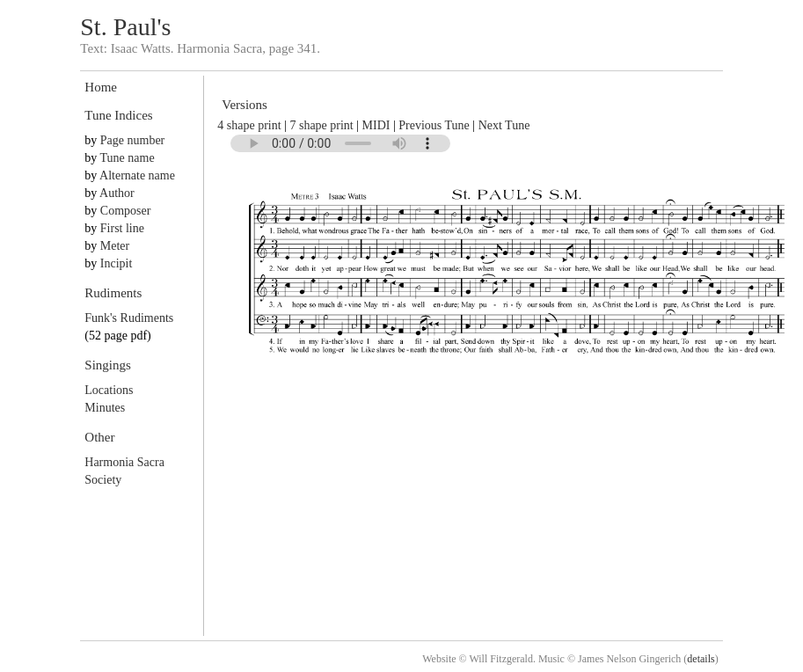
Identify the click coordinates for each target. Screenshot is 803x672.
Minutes (105, 408)
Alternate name (137, 175)
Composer (126, 211)
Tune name (128, 158)
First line (122, 228)
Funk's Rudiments (129, 318)
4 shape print (249, 125)
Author (117, 193)
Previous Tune (434, 125)
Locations (109, 390)
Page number (132, 140)
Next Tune (504, 125)
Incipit (117, 263)
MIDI (376, 125)
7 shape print (321, 125)
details (701, 659)
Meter (115, 246)
